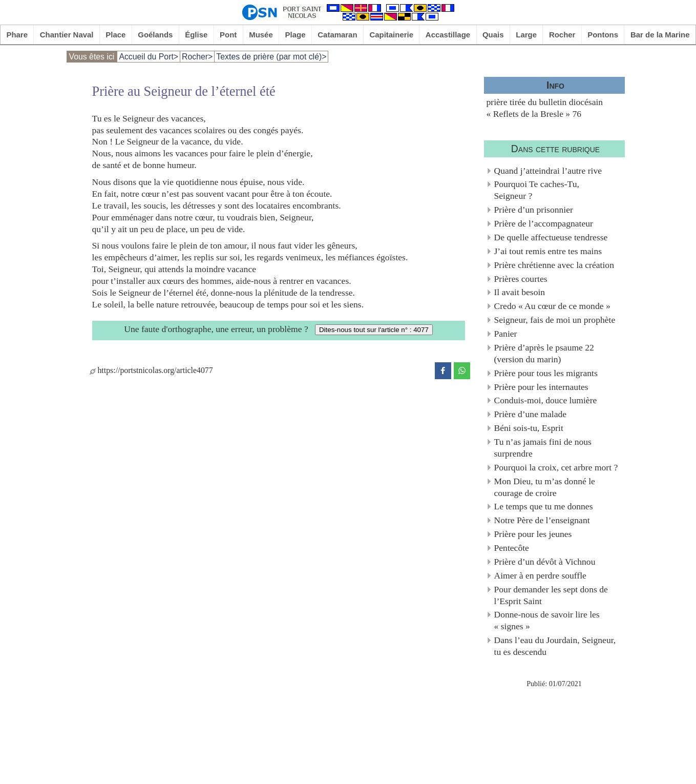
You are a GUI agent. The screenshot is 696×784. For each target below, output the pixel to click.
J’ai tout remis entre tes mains (548, 251)
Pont (228, 35)
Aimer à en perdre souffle (540, 575)
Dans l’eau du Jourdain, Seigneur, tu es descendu (555, 646)
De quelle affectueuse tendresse (551, 237)
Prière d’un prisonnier (534, 210)
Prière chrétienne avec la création (554, 265)
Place (115, 35)
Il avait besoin (520, 292)
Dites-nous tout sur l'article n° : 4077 (374, 330)
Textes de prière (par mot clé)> (271, 57)
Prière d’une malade (531, 414)
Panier (506, 334)
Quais (493, 35)
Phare (17, 35)
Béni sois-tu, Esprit (529, 428)
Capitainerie (391, 35)
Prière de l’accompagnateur (544, 223)
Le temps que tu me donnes (544, 506)
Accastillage (448, 35)
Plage (296, 35)
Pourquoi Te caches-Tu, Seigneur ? (537, 190)
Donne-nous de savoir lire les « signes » (547, 620)
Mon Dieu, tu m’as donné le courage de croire (545, 487)
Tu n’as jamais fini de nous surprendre (543, 448)
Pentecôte (512, 548)
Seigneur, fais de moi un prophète (555, 320)
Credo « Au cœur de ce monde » (552, 306)
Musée (261, 35)
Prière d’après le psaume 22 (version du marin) (544, 353)
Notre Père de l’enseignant (542, 520)
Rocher (562, 35)
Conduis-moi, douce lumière (546, 400)
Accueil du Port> (149, 57)
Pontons (603, 35)
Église (196, 35)
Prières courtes (521, 279)
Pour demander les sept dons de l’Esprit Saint (551, 595)
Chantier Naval (67, 35)
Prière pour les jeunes (533, 534)
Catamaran (337, 35)
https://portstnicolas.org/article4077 (151, 370)
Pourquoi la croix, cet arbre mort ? (556, 467)
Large (526, 35)
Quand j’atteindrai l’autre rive (548, 171)
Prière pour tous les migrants (546, 373)
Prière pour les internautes (541, 387)
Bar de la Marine (660, 35)
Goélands (155, 35)
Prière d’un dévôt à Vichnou (545, 562)
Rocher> (197, 57)
